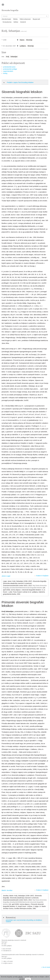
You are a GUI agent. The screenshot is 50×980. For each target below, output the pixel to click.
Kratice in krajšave (42, 576)
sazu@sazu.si (7, 951)
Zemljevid (23, 22)
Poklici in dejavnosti (25, 19)
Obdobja (15, 19)
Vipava (22, 40)
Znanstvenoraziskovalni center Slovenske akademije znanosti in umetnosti (23, 955)
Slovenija (29, 40)
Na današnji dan (7, 22)
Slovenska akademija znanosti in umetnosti (14, 940)
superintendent (8, 71)
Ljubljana (23, 46)
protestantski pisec (9, 67)
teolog (5, 73)
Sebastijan (14, 57)
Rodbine (16, 22)
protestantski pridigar (10, 69)
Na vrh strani (46, 967)
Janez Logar (6, 576)
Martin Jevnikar (7, 890)
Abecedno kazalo (6, 19)
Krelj (7, 57)
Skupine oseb (36, 19)
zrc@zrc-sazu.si (8, 963)
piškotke (20, 977)
